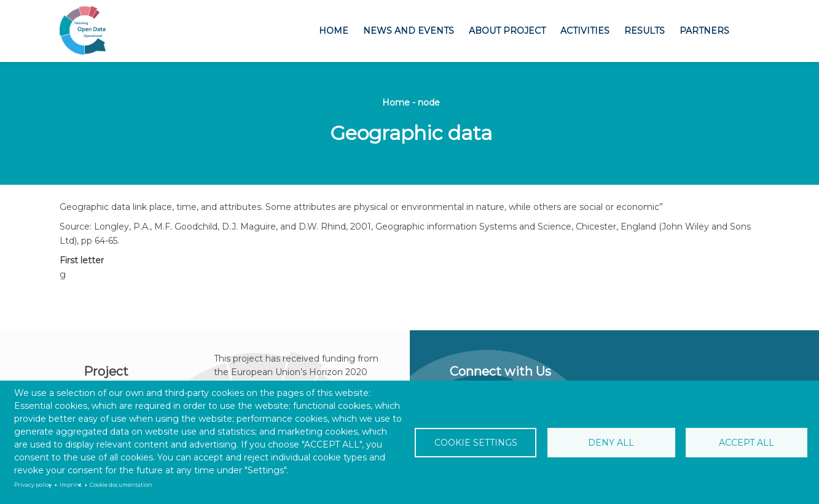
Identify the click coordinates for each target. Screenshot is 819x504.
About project (507, 31)
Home (334, 31)
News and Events (409, 31)
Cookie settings (476, 443)
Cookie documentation (121, 485)
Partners (704, 31)
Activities (585, 31)
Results (645, 31)
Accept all (746, 443)
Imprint (71, 485)
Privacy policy (33, 485)
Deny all (611, 443)
